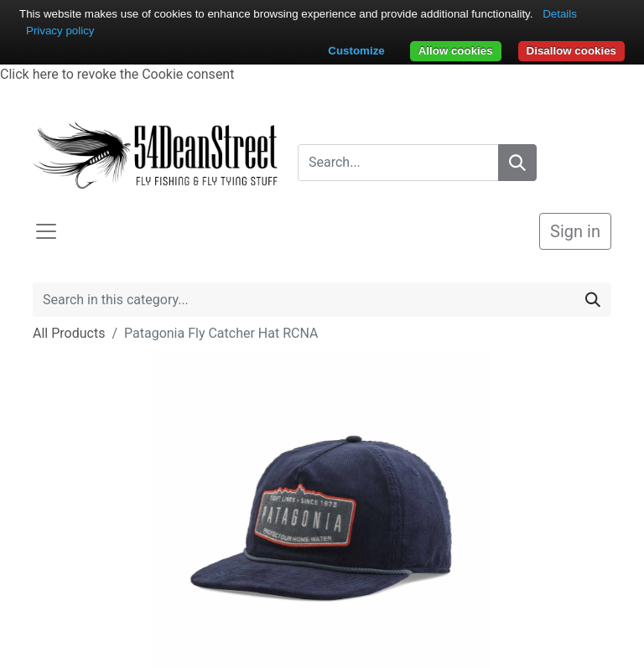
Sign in (575, 231)
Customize (356, 51)
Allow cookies (456, 51)
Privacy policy (60, 31)
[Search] (517, 163)
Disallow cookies (571, 51)
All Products (69, 333)
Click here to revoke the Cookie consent (117, 74)
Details (560, 14)
